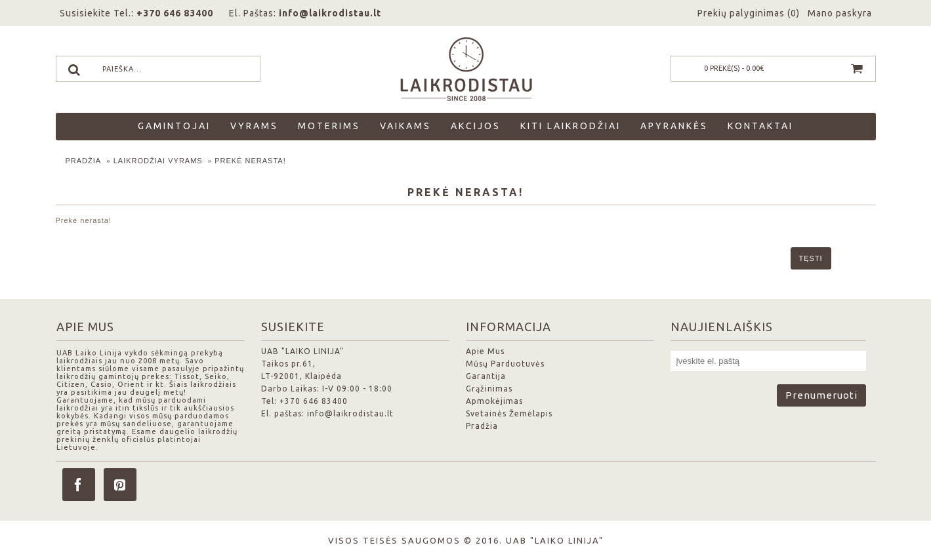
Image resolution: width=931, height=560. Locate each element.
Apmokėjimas (494, 401)
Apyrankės (674, 126)
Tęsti (811, 258)
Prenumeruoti (821, 395)
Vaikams (405, 126)
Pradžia (84, 161)
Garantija (486, 376)
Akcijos (476, 126)
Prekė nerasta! (250, 161)
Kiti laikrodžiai (570, 126)
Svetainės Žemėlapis (509, 413)
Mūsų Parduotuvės (505, 364)
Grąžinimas (489, 389)
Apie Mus (485, 351)
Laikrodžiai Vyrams (158, 161)
